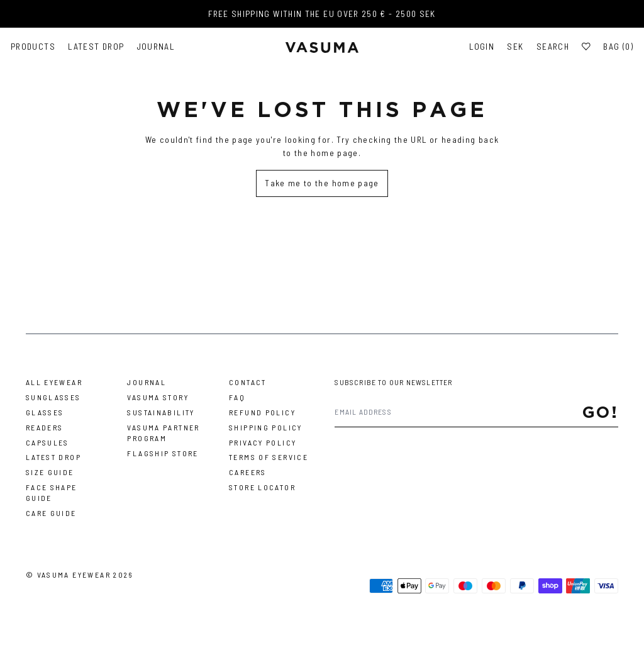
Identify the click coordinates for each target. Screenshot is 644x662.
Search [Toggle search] (553, 47)
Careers (248, 472)
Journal (156, 47)
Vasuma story (158, 397)
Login (482, 47)
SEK (515, 47)
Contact (248, 382)
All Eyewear (54, 382)
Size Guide (50, 472)
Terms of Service (269, 457)
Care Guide (51, 513)
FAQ (237, 397)
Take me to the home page (322, 183)
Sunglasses (53, 397)
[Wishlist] (586, 47)
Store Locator (262, 487)
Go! (601, 412)
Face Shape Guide (52, 492)
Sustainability (161, 412)
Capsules (47, 442)
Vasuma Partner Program (163, 433)
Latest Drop (96, 47)
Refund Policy (262, 412)
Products (33, 47)
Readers (45, 427)
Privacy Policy (263, 442)
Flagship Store (163, 453)
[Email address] (458, 412)
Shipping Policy (266, 427)
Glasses (45, 412)
